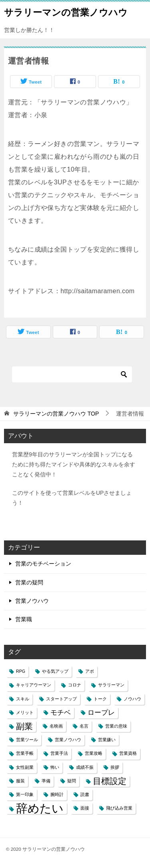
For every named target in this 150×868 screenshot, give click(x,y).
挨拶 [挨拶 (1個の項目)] (115, 767)
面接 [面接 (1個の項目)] (85, 808)
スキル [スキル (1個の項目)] (23, 699)
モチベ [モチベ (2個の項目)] (61, 713)
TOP (56, 414)
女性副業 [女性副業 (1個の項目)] (25, 767)
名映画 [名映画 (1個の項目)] (56, 726)
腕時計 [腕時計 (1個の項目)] (57, 794)
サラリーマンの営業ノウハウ (66, 12)
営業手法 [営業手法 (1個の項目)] (59, 753)
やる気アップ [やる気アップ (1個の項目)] (55, 671)
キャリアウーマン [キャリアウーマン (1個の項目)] (34, 685)
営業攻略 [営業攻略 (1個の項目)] (94, 753)
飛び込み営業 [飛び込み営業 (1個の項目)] (119, 808)
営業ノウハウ (32, 601)
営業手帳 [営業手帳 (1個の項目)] (25, 753)
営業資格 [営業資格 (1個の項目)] (128, 753)
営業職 (24, 619)
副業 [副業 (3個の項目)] (24, 726)
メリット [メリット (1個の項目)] (25, 712)
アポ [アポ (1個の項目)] (90, 671)
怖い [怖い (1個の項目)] (55, 767)
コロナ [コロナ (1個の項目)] (75, 685)
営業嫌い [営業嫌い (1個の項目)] (107, 740)
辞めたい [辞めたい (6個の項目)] (40, 808)
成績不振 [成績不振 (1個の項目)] (85, 767)
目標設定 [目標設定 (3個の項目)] (110, 781)
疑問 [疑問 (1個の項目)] (72, 781)
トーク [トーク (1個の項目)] (100, 699)
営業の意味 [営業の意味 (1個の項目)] (116, 726)
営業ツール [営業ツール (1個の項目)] (27, 740)
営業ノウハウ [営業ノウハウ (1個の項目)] (68, 740)
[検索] (72, 374)
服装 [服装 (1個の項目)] (20, 781)
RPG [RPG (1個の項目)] (21, 671)
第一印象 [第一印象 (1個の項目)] (25, 794)
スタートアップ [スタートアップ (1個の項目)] (61, 699)
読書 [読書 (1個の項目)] (85, 794)
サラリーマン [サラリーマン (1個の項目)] (111, 685)
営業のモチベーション (43, 564)
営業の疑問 (29, 582)
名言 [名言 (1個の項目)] (84, 726)
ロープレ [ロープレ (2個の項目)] (101, 713)
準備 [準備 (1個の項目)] (46, 781)
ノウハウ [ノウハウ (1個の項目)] (132, 699)
